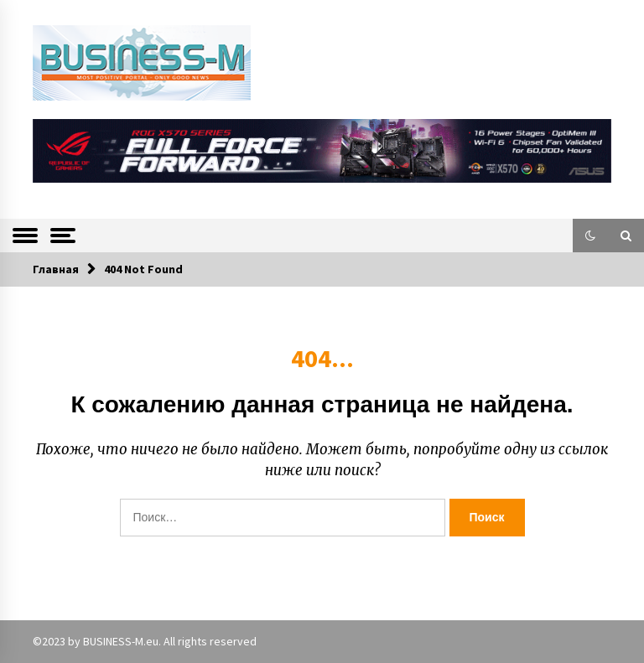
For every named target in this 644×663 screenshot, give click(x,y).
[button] (590, 236)
